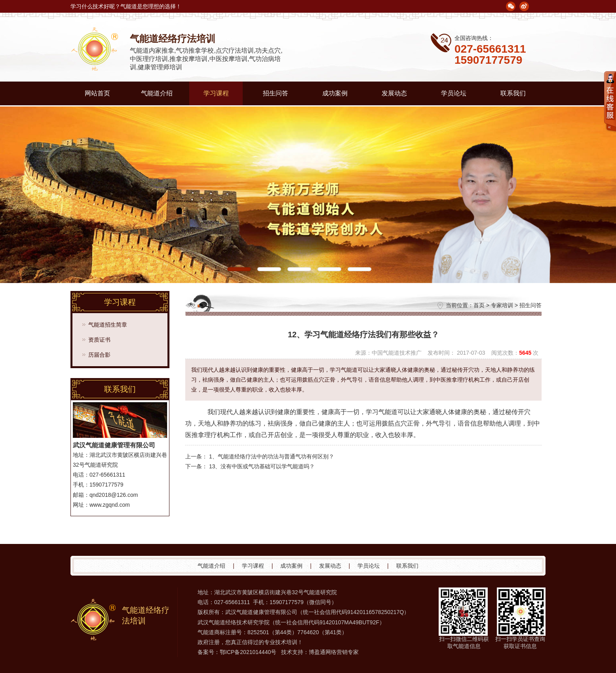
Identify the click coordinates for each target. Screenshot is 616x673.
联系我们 (513, 93)
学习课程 (216, 93)
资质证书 (99, 340)
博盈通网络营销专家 (334, 652)
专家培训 (502, 305)
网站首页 (97, 93)
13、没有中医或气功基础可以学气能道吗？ (262, 466)
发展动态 (394, 93)
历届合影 (99, 355)
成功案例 (335, 93)
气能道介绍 (157, 93)
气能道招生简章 (108, 325)
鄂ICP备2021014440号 (248, 652)
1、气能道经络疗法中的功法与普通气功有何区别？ (272, 456)
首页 (479, 305)
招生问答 (276, 93)
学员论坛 (454, 93)
